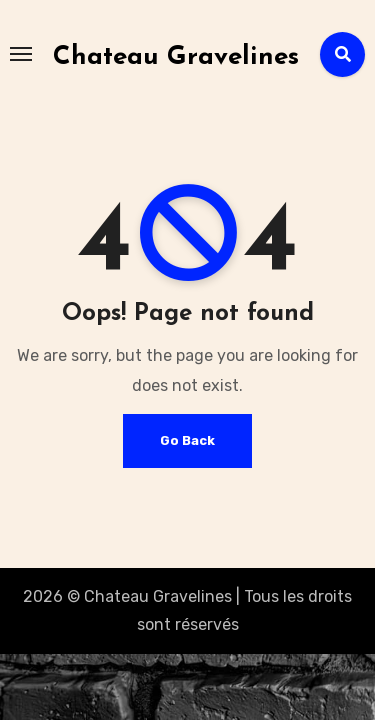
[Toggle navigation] (21, 54)
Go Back (187, 440)
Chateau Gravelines (176, 57)
